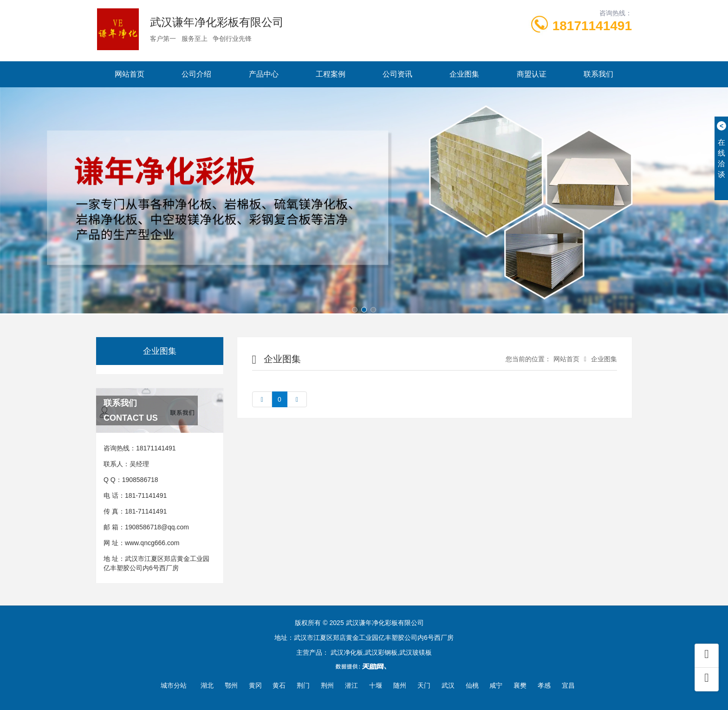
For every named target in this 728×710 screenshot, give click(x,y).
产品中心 (264, 74)
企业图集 (464, 74)
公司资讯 (397, 74)
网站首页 (130, 74)
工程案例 (331, 74)
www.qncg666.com (152, 543)
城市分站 (174, 685)
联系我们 (598, 74)
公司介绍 (196, 74)
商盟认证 (532, 74)
